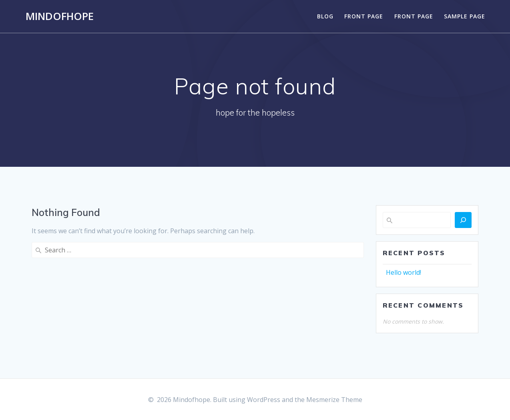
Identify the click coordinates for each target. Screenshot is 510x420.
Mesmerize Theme (334, 400)
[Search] (463, 220)
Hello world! (404, 272)
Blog (325, 16)
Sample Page (465, 16)
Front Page (364, 16)
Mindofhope (60, 16)
